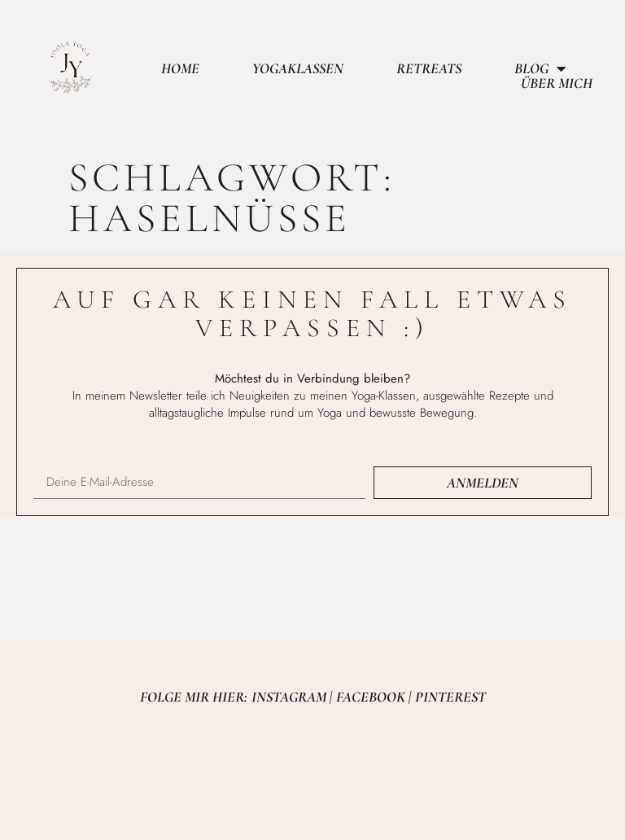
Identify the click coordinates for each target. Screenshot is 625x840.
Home (180, 68)
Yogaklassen (298, 68)
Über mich (557, 83)
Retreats (429, 68)
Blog (540, 68)
